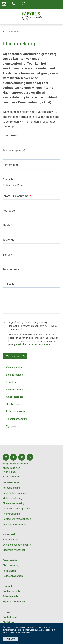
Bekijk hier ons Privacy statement (33, 344)
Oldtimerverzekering (13, 503)
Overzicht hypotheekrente (17, 545)
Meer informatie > (24, 633)
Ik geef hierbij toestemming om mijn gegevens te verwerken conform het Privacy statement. (33, 326)
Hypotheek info (11, 540)
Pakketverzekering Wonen (17, 509)
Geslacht (9, 179)
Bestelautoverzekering (15, 493)
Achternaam (11, 165)
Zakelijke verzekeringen (15, 524)
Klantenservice (13, 32)
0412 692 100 (13, 477)
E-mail (7, 255)
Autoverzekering (12, 488)
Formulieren (9, 571)
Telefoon (8, 240)
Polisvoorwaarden (13, 576)
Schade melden (11, 596)
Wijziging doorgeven (14, 602)
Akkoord (11, 639)
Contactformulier (12, 591)
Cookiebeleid (10, 617)
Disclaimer (8, 622)
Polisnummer (11, 269)
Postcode (9, 211)
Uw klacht (9, 284)
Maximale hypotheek (14, 550)
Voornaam (10, 135)
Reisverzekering (11, 514)
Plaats (7, 225)
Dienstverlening (11, 565)
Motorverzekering (12, 498)
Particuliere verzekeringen (17, 519)
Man (9, 185)
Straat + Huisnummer (17, 196)
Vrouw (21, 185)
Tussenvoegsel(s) (14, 150)
